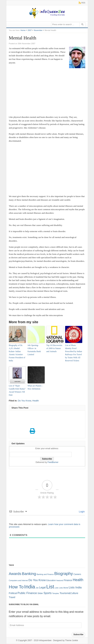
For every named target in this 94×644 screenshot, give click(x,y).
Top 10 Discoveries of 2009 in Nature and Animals (54, 348)
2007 (30, 30)
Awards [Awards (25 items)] (15, 574)
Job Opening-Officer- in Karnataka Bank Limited (34, 350)
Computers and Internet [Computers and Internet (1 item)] (18, 580)
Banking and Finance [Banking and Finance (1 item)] (45, 574)
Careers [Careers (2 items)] (77, 574)
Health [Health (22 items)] (78, 580)
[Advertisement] (47, 94)
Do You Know (24, 401)
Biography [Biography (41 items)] (64, 574)
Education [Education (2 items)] (51, 580)
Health (36, 401)
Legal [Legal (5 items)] (42, 587)
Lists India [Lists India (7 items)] (75, 587)
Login (81, 512)
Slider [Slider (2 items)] (40, 593)
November (38, 30)
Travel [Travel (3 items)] (12, 597)
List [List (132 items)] (50, 587)
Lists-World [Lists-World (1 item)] (64, 588)
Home (23, 30)
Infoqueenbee (45, 640)
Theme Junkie (72, 640)
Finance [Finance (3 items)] (68, 580)
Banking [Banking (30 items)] (29, 574)
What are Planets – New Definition (35, 387)
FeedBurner (53, 462)
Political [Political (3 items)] (13, 593)
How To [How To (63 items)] (16, 587)
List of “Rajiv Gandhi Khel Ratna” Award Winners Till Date (17, 390)
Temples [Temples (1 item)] (56, 593)
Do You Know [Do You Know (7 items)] (37, 580)
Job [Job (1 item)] (37, 588)
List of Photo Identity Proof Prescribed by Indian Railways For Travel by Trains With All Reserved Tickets (74, 353)
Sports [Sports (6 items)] (48, 593)
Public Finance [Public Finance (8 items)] (27, 593)
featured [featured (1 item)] (60, 580)
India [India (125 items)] (30, 587)
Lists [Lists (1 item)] (56, 588)
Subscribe (78, 634)
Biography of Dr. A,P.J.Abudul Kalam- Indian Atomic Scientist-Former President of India (17, 353)
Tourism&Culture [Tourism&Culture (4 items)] (69, 593)
